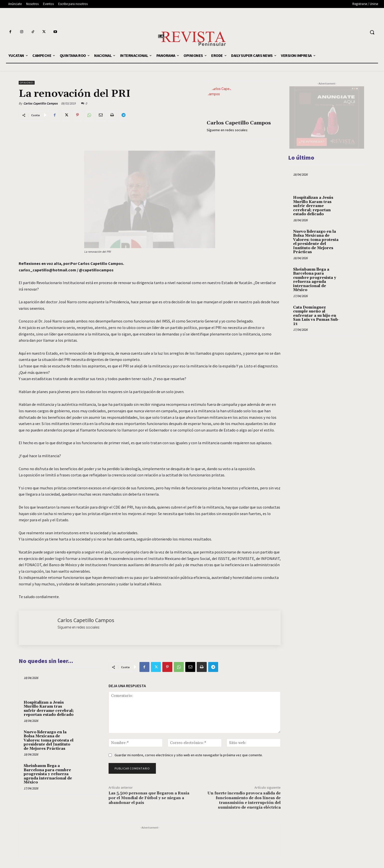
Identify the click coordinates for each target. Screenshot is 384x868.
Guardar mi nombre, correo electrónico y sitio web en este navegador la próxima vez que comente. (189, 755)
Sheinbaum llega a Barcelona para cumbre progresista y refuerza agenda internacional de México (48, 774)
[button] (372, 32)
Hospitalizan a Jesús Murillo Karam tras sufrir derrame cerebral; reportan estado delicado (49, 709)
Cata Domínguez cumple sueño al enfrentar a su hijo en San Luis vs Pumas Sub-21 (316, 316)
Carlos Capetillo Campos (41, 103)
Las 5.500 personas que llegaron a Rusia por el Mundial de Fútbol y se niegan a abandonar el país (149, 798)
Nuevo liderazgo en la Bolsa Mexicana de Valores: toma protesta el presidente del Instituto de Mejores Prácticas (49, 740)
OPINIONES (27, 83)
